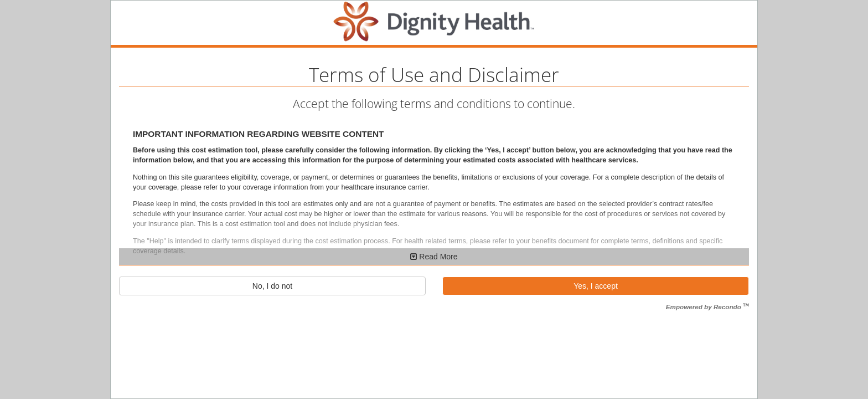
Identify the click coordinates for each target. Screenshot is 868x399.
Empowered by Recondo (707, 307)
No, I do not (272, 286)
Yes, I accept (596, 286)
